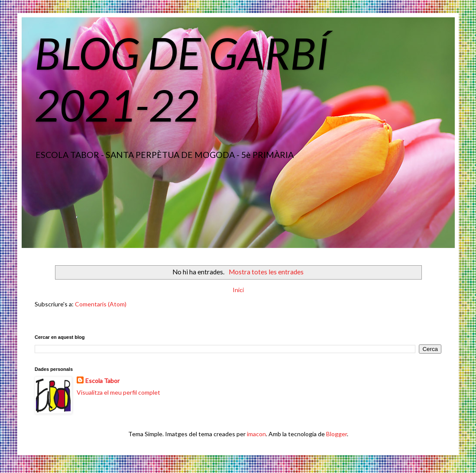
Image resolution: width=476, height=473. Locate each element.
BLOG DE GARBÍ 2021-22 (181, 79)
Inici (238, 290)
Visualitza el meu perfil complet (118, 392)
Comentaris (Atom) (101, 304)
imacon (256, 434)
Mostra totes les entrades (266, 272)
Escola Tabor (102, 381)
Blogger (337, 434)
